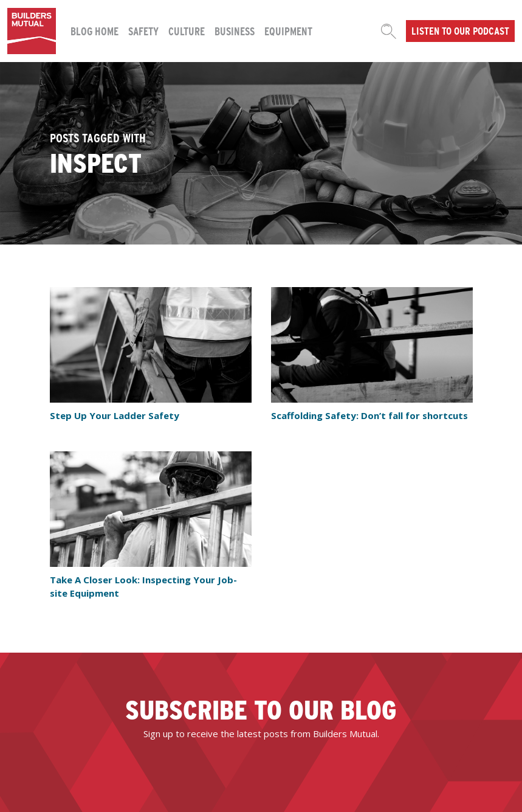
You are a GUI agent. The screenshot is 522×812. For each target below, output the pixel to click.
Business (235, 31)
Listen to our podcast (460, 30)
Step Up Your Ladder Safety (115, 415)
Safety (143, 31)
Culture (187, 31)
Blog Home (94, 31)
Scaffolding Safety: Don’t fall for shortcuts (369, 415)
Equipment (288, 31)
